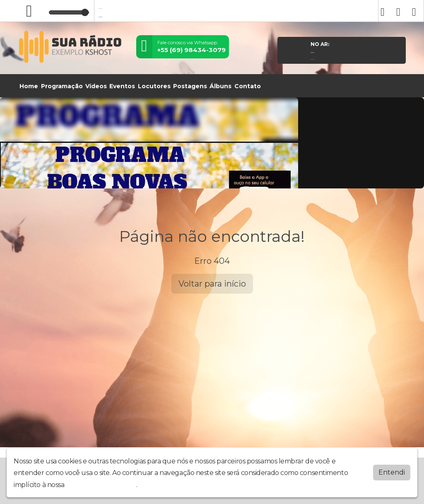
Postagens (190, 86)
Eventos (122, 86)
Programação (62, 86)
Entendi (392, 472)
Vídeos (96, 86)
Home (29, 86)
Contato (248, 86)
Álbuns (220, 86)
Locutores (154, 86)
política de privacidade (101, 485)
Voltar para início (212, 284)
